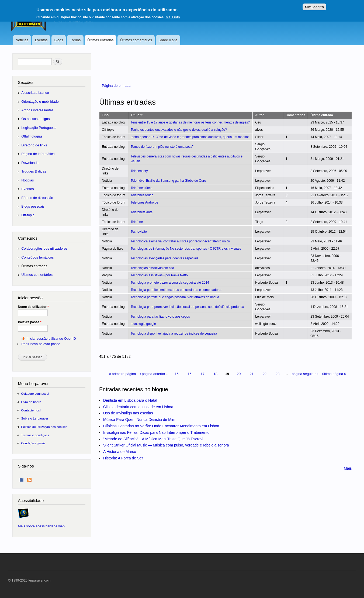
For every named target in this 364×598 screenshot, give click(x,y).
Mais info (173, 15)
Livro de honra (31, 402)
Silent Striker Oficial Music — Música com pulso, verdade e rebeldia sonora (166, 445)
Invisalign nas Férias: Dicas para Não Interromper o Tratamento (156, 432)
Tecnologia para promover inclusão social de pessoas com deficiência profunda (187, 307)
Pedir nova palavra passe (41, 344)
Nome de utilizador (33, 307)
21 (252, 374)
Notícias (22, 40)
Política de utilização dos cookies (44, 427)
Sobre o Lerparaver (35, 418)
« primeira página (122, 374)
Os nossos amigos (35, 119)
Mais (348, 468)
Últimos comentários (136, 40)
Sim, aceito (314, 5)
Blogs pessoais (33, 206)
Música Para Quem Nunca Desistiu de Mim (139, 420)
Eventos (41, 40)
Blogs (59, 40)
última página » (334, 374)
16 (189, 374)
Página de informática (38, 154)
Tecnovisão (139, 232)
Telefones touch (142, 195)
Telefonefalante (142, 212)
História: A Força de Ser (123, 458)
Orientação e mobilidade (40, 102)
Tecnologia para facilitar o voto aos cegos (160, 317)
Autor (259, 115)
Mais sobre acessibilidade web (41, 526)
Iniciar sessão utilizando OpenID (51, 338)
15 (176, 374)
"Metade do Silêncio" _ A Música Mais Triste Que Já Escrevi (153, 439)
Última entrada (322, 115)
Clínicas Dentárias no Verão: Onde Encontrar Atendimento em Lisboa (161, 426)
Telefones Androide (144, 202)
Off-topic (28, 215)
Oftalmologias (32, 136)
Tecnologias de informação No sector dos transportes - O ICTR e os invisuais (186, 249)
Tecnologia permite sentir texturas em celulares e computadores (176, 290)
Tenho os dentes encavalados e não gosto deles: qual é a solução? (179, 130)
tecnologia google (143, 324)
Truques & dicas (34, 171)
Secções (26, 82)
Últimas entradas (100, 40)
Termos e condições (35, 435)
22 (265, 374)
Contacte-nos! (31, 410)
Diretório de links (34, 145)
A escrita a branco (35, 93)
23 (278, 374)
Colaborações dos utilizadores (44, 248)
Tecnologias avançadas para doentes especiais (164, 258)
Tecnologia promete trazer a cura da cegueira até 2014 (170, 283)
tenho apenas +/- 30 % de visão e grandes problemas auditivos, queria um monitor (190, 137)
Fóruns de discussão (37, 198)
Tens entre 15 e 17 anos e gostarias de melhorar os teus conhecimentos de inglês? (190, 122)
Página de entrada (116, 86)
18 (216, 374)
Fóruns (75, 40)
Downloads (30, 163)
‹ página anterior (152, 374)
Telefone (137, 222)
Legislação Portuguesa (39, 128)
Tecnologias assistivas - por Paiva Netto (159, 275)
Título (137, 115)
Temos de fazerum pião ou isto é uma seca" (162, 147)
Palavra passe (30, 322)
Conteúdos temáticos (37, 257)
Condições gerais (33, 443)
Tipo (105, 115)
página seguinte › (305, 374)
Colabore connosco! (35, 393)
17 (202, 374)
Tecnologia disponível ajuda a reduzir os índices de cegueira (174, 334)
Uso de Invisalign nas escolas (128, 413)
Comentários (295, 115)
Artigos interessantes (37, 110)
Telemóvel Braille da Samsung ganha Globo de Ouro (168, 181)
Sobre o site (168, 40)
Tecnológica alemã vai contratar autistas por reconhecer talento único (180, 241)
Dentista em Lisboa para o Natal (130, 400)
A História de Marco (120, 452)
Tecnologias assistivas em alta (152, 268)
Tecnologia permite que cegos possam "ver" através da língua (175, 297)
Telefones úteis (141, 188)
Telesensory (139, 171)
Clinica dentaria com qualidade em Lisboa (138, 407)
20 (239, 374)
